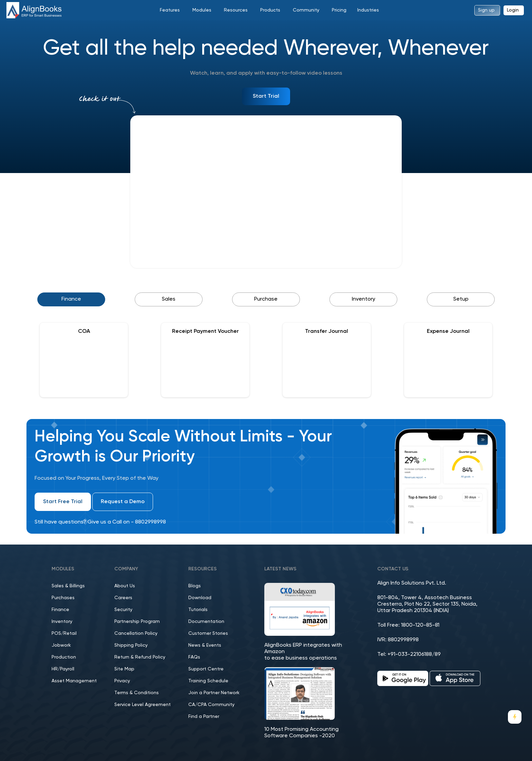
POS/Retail (64, 633)
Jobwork (61, 645)
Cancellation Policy (136, 633)
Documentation (206, 622)
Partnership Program (137, 622)
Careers (123, 598)
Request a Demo (123, 502)
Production (64, 657)
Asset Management (74, 681)
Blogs (195, 586)
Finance (60, 610)
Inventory (62, 622)
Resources (236, 10)
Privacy (122, 681)
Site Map (124, 669)
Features (170, 10)
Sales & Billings (68, 586)
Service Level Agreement (142, 705)
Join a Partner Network (214, 693)
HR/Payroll (63, 669)
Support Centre (206, 669)
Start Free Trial (63, 502)
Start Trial (266, 96)
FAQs (194, 657)
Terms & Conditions (137, 693)
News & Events (205, 645)
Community (306, 10)
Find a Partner (204, 717)
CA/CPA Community (211, 705)
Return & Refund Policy (140, 657)
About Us (125, 586)
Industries (368, 10)
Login (513, 10)
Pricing (339, 10)
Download (200, 598)
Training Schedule (208, 681)
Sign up (486, 10)
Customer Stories (208, 633)
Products (270, 10)
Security (123, 610)
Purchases (63, 598)
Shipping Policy (131, 645)
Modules (202, 10)
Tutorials (198, 610)
